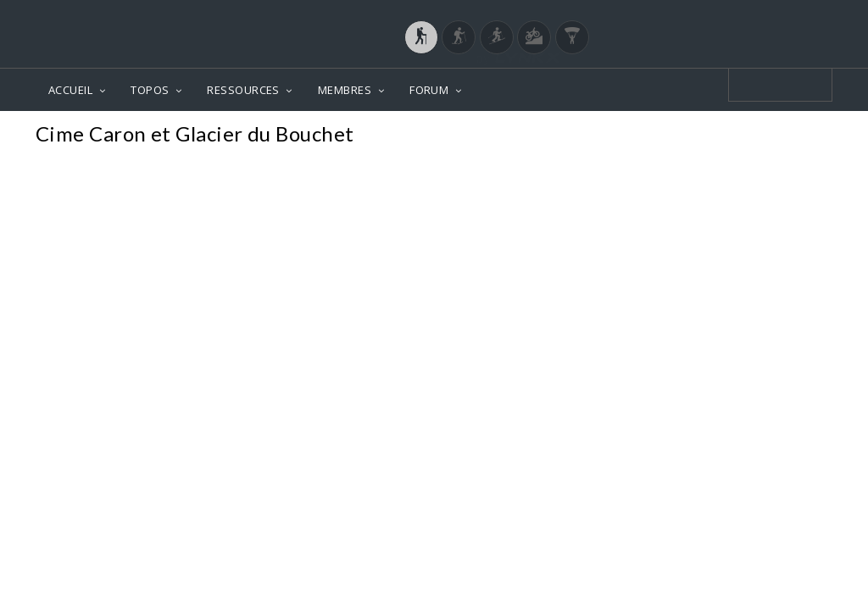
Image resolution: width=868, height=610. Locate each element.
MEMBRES (345, 90)
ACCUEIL (70, 90)
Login (744, 16)
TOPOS (150, 90)
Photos (800, 136)
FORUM (429, 90)
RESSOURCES (243, 90)
